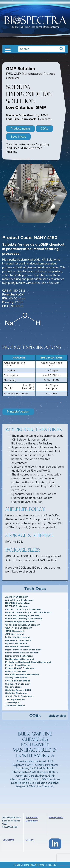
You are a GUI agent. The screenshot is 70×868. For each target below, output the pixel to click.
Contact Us (8, 840)
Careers (30, 840)
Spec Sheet (18, 137)
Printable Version (18, 412)
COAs (44, 129)
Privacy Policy (56, 818)
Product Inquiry (20, 129)
